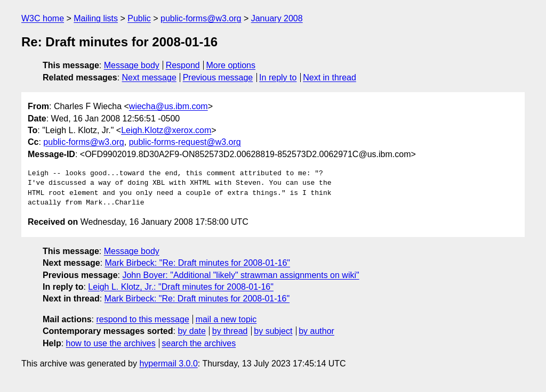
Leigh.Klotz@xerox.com (166, 130)
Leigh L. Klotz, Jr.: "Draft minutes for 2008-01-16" (181, 287)
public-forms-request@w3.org (185, 142)
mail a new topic (226, 319)
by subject (273, 331)
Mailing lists (96, 18)
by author (316, 331)
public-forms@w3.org (201, 18)
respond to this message (142, 319)
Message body (132, 65)
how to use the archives (111, 343)
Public (139, 18)
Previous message (218, 77)
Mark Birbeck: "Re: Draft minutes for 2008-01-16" (198, 263)
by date (191, 331)
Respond (183, 65)
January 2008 (277, 18)
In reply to (278, 77)
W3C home (43, 18)
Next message (149, 77)
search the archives (199, 343)
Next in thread (330, 77)
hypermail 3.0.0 (168, 364)
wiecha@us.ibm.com (168, 106)
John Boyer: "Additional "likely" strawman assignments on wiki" (240, 275)
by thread (230, 331)
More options (231, 65)
